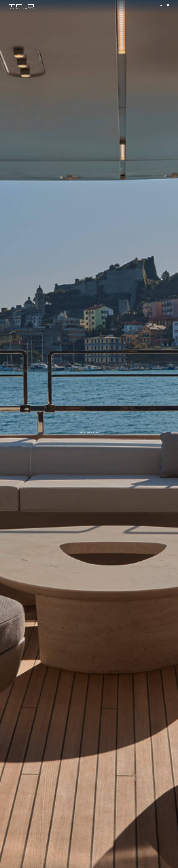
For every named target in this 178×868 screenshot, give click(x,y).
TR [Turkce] (156, 6)
